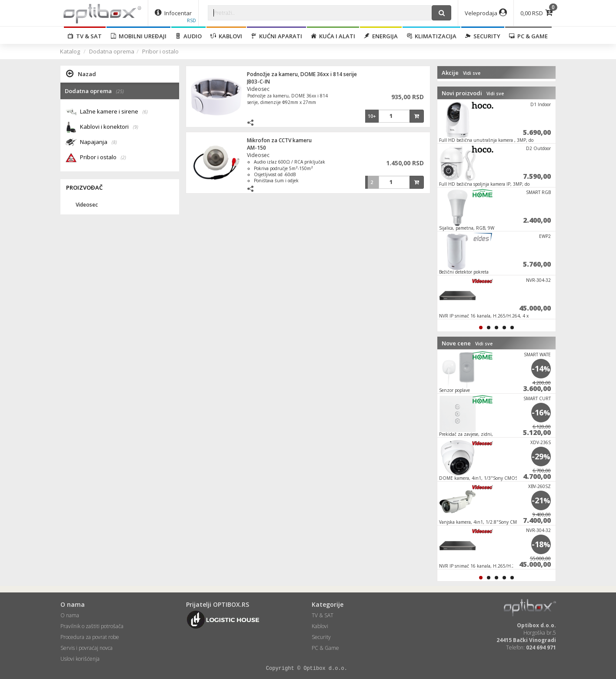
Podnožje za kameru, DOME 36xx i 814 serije (302, 74)
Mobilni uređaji (138, 36)
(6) (145, 112)
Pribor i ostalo (160, 51)
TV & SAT (85, 36)
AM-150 (256, 148)
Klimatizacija (431, 36)
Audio (188, 36)
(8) (114, 142)
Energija (381, 36)
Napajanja (98, 142)
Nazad (81, 74)
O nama (70, 615)
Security (483, 36)
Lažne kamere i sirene (114, 112)
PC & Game (528, 36)
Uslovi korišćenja (80, 659)
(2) (123, 157)
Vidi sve (472, 73)
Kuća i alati (333, 36)
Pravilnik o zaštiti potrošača (92, 626)
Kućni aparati (276, 36)
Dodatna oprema (112, 51)
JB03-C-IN (258, 82)
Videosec (258, 89)
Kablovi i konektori (109, 127)
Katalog (70, 51)
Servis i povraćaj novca (87, 648)
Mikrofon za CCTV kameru (279, 140)
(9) (136, 127)
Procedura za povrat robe (90, 637)
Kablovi (226, 36)
